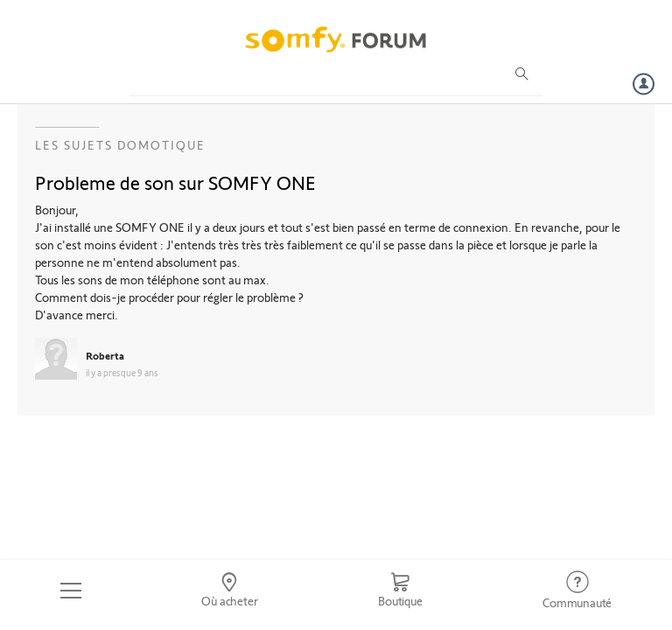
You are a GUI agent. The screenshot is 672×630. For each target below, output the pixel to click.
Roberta (105, 355)
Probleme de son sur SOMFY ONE (175, 182)
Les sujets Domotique (120, 145)
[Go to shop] (400, 591)
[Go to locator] (230, 591)
